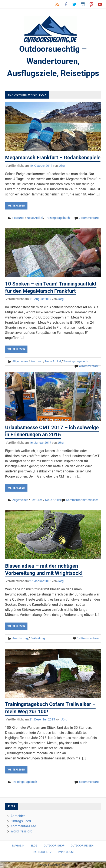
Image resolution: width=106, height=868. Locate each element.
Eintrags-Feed (21, 821)
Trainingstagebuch (57, 218)
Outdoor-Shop (54, 846)
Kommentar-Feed (23, 826)
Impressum (66, 852)
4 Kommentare (89, 366)
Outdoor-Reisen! (82, 846)
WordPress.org (21, 831)
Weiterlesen (16, 206)
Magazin (18, 846)
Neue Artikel (35, 218)
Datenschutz (42, 852)
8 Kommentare (89, 782)
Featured (18, 218)
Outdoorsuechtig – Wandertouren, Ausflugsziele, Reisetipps (53, 61)
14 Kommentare (88, 638)
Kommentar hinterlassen (82, 500)
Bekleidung (38, 638)
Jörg (62, 166)
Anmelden (18, 816)
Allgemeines (20, 361)
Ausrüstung (20, 638)
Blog (34, 846)
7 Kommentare (89, 218)
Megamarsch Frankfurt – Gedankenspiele (53, 158)
